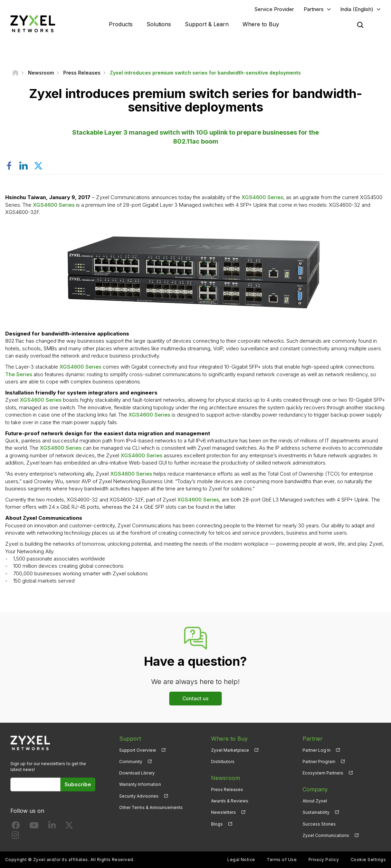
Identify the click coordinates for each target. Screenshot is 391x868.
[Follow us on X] (69, 827)
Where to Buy (261, 24)
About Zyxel (315, 801)
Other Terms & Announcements (151, 807)
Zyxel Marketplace (230, 750)
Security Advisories (139, 796)
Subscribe (78, 784)
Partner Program (319, 762)
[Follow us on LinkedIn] (52, 827)
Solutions (159, 24)
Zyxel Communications (326, 835)
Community (131, 762)
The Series (19, 374)
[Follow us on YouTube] (34, 827)
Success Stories (319, 824)
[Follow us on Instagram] (15, 837)
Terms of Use (282, 860)
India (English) (357, 9)
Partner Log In (317, 750)
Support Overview (138, 750)
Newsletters (223, 812)
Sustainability (316, 812)
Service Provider (274, 9)
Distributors (223, 762)
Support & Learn (207, 24)
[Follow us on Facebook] (16, 827)
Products (121, 24)
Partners (314, 9)
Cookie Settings (368, 860)
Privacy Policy (324, 860)
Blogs (217, 824)
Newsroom (226, 778)
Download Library (137, 773)
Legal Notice (241, 860)
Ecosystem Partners (323, 773)
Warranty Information (140, 784)
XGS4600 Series (262, 197)
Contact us (195, 698)
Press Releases (227, 789)
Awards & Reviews (230, 801)
